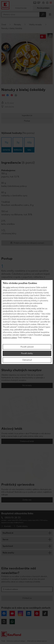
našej (8, 287)
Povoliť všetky (27, 353)
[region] (27, 322)
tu (30, 338)
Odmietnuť (27, 360)
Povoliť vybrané (27, 347)
